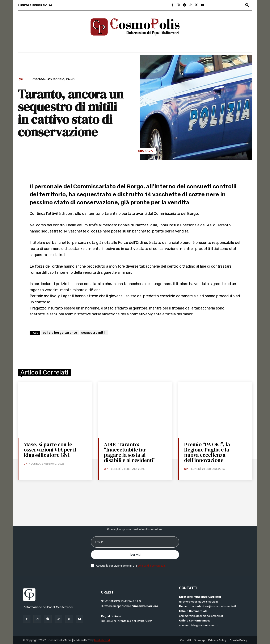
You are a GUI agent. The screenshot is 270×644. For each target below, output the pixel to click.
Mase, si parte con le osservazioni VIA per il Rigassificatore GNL (50, 450)
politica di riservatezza (151, 566)
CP (21, 79)
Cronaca (145, 151)
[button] (247, 5)
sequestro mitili (94, 333)
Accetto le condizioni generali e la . (131, 566)
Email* (99, 542)
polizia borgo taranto (60, 333)
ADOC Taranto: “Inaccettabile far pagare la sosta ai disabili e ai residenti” (130, 452)
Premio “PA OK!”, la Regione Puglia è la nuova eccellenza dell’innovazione (207, 452)
